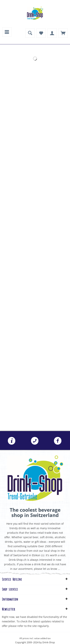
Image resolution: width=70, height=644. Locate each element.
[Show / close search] (30, 33)
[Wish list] (41, 33)
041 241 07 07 (35, 441)
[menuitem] (7, 32)
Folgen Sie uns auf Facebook (58, 441)
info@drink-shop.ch (12, 441)
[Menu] (7, 32)
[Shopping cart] (63, 33)
